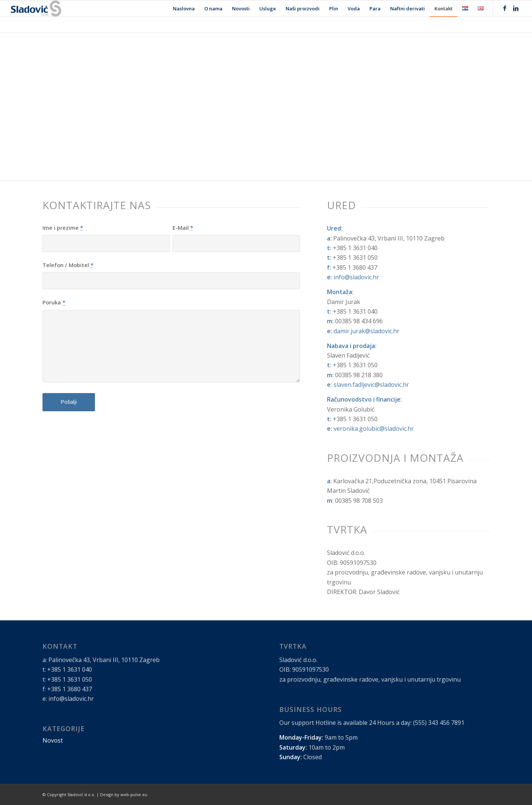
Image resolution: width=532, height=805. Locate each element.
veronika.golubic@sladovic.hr (374, 429)
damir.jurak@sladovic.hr (366, 331)
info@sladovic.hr (356, 277)
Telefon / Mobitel (68, 265)
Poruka (54, 302)
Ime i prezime (63, 228)
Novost (53, 740)
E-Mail (183, 228)
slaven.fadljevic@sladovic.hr (371, 385)
